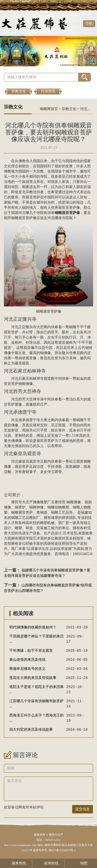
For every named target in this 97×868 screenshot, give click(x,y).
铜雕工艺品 (60, 512)
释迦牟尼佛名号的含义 (27, 669)
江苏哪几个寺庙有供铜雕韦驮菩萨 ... (36, 704)
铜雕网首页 (49, 109)
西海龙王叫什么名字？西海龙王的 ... (36, 718)
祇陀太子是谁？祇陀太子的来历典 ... (36, 689)
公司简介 (12, 495)
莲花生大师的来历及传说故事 (33, 678)
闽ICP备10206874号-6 (62, 850)
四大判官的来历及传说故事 (31, 730)
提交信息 (83, 809)
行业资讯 (48, 91)
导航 (89, 23)
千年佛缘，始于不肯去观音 (31, 651)
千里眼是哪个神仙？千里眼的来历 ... (36, 639)
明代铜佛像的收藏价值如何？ (33, 627)
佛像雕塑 (40, 502)
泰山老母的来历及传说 (27, 660)
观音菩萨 (33, 197)
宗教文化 (19, 91)
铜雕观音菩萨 (47, 311)
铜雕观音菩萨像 (24, 218)
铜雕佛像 (26, 384)
